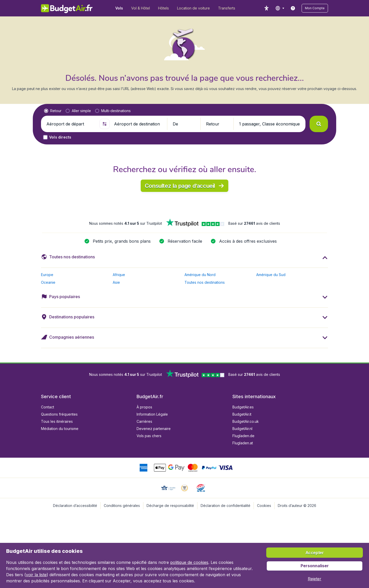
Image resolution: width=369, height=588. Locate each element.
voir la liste (36, 575)
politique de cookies (189, 562)
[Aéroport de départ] (71, 124)
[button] (315, 8)
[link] (293, 8)
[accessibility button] (266, 8)
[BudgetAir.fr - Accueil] (67, 8)
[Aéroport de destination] (138, 124)
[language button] (280, 8)
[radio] (53, 111)
